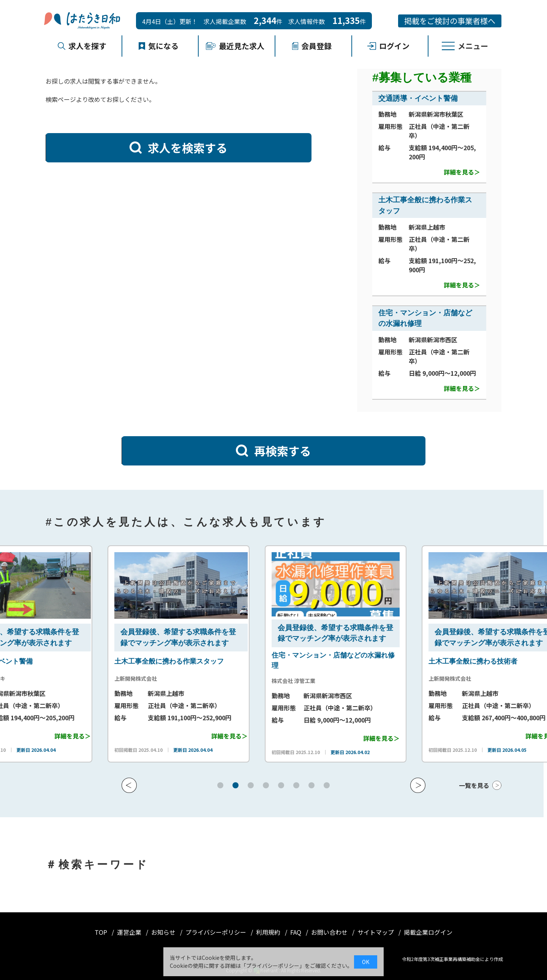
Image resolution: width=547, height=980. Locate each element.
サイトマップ (376, 932)
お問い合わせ (330, 932)
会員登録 (312, 46)
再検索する (273, 451)
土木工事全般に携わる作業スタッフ (264, 661)
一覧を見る (474, 785)
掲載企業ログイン (428, 932)
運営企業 (130, 932)
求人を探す (82, 46)
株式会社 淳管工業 (388, 681)
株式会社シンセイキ (76, 678)
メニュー (465, 46)
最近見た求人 (235, 46)
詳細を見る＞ (462, 172)
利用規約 (269, 932)
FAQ (296, 932)
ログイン (388, 46)
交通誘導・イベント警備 (418, 98)
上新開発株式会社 (231, 678)
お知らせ (164, 932)
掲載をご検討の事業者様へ (450, 21)
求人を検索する (179, 148)
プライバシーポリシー (217, 932)
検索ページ (61, 99)
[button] (129, 785)
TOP (102, 932)
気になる (159, 46)
